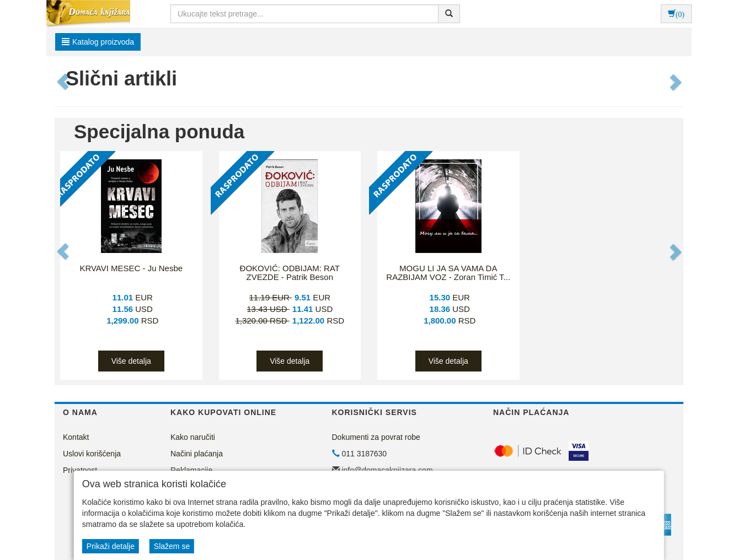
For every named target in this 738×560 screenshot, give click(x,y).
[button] (64, 82)
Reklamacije (191, 470)
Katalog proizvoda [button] (98, 42)
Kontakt (76, 437)
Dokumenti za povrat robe (376, 437)
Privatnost (80, 470)
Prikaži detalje (111, 546)
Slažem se (172, 546)
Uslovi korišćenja (92, 454)
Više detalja (131, 361)
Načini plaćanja (197, 454)
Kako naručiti (193, 437)
